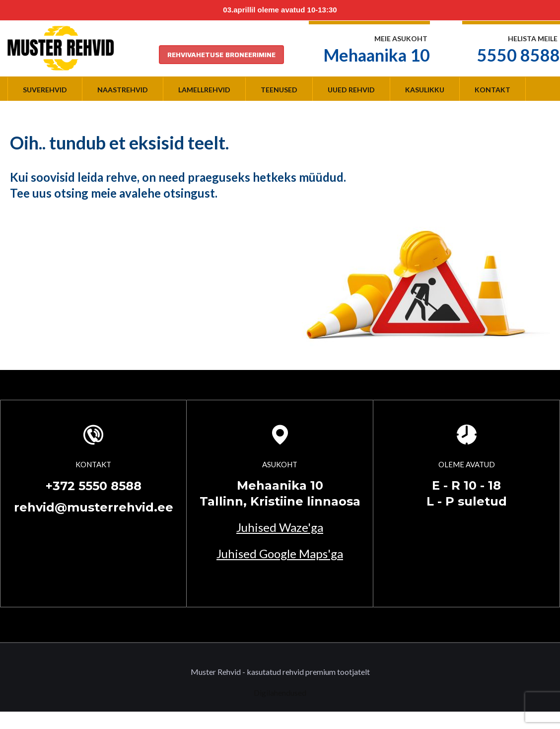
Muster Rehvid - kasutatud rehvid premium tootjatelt (280, 672)
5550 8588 (519, 55)
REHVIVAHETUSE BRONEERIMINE (221, 55)
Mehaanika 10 (377, 55)
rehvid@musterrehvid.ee (94, 507)
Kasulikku (425, 90)
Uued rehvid (351, 90)
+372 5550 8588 (94, 486)
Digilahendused (280, 693)
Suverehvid (45, 90)
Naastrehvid (123, 90)
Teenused (279, 90)
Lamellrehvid (204, 90)
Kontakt (492, 90)
